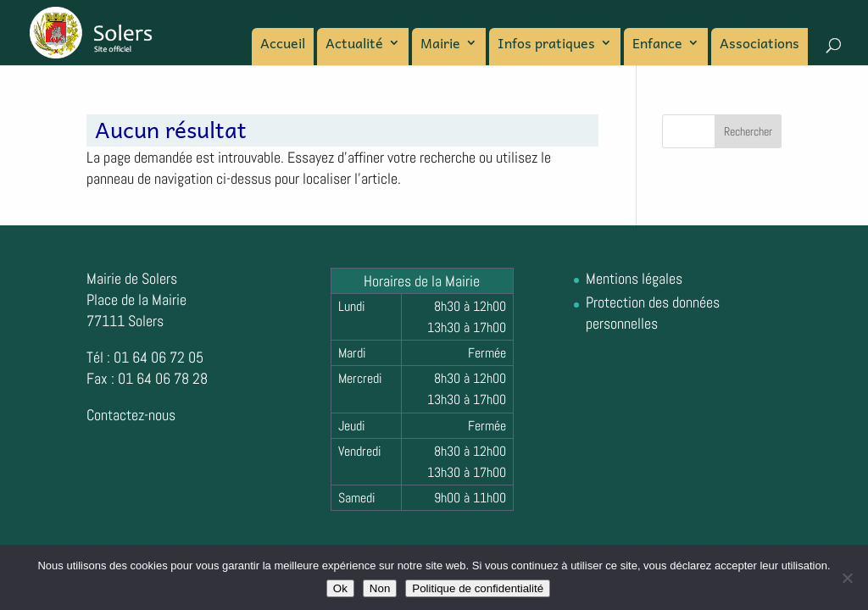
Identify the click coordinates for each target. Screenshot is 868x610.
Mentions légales (634, 278)
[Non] (847, 578)
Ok (340, 588)
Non (380, 588)
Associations (759, 45)
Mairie (440, 45)
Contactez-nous (131, 415)
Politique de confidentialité (478, 588)
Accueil (283, 45)
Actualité (354, 45)
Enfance (657, 45)
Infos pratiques (546, 45)
